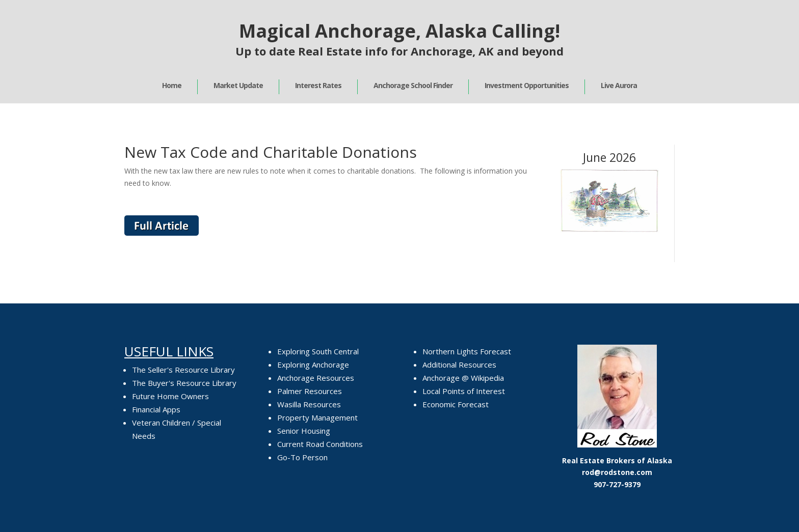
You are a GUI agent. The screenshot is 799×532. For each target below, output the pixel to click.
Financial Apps (156, 409)
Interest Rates (318, 85)
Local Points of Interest (464, 391)
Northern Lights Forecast (467, 351)
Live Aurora (619, 85)
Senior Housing (304, 431)
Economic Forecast (456, 404)
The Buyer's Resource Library (184, 383)
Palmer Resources (310, 391)
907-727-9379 (617, 484)
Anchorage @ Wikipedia (463, 378)
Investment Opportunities (527, 85)
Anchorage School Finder (413, 85)
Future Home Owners (170, 396)
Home (172, 85)
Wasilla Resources (309, 404)
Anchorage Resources (316, 378)
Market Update (238, 85)
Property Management (317, 417)
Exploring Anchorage (313, 365)
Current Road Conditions (320, 444)
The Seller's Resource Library (183, 370)
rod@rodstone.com (617, 472)
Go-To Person (302, 457)
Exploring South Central (318, 351)
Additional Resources (459, 365)
